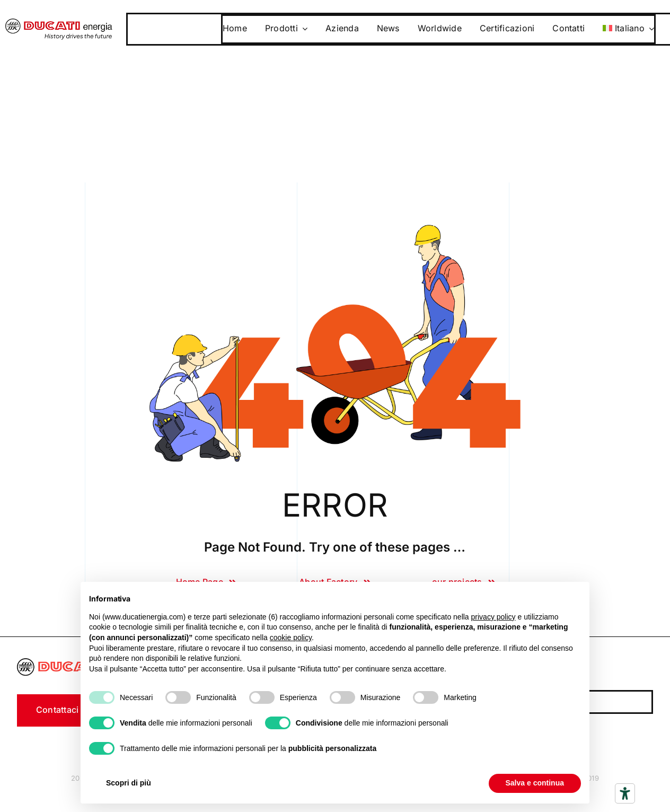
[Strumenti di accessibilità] (625, 793)
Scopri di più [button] (129, 783)
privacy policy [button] (493, 617)
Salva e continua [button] (535, 783)
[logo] (59, 23)
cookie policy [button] (291, 638)
